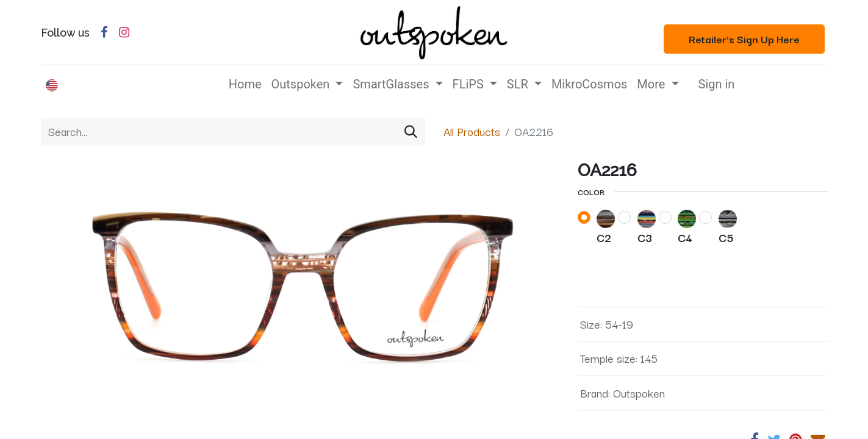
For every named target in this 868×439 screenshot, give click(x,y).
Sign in (717, 84)
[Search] (411, 132)
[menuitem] (245, 84)
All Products (472, 131)
